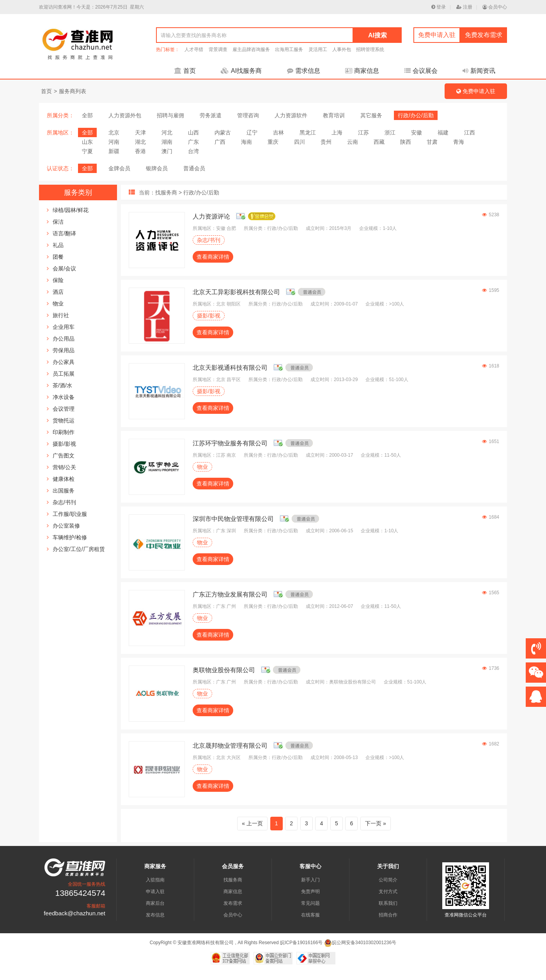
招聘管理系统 (370, 49)
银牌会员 (157, 168)
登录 (439, 7)
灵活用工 (318, 49)
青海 (459, 142)
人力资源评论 (211, 216)
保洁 (58, 222)
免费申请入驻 (437, 35)
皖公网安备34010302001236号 (360, 943)
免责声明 (310, 892)
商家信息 (362, 71)
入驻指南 (155, 880)
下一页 (373, 823)
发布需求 (233, 903)
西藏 (379, 142)
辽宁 (252, 132)
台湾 (193, 151)
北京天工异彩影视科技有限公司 (236, 292)
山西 (193, 132)
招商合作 (388, 915)
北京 (114, 132)
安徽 (417, 132)
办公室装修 (66, 526)
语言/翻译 (64, 233)
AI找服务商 (241, 71)
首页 (185, 71)
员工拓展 (64, 374)
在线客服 (310, 915)
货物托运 (64, 420)
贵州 (326, 142)
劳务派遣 (211, 115)
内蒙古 (223, 132)
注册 (464, 7)
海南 (246, 142)
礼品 (58, 245)
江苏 (363, 132)
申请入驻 (155, 892)
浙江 (390, 132)
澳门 (167, 151)
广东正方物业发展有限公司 (230, 594)
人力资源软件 (291, 115)
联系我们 (388, 903)
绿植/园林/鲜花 (71, 210)
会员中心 (495, 7)
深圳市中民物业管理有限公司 (233, 519)
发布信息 (155, 915)
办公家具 (64, 362)
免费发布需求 (484, 35)
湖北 (140, 142)
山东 (87, 142)
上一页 (255, 823)
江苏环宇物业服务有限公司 (230, 443)
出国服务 (64, 491)
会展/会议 (64, 268)
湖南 (167, 142)
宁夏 (87, 151)
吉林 (278, 132)
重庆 (273, 142)
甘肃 (432, 142)
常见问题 (310, 903)
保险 (58, 280)
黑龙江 (308, 132)
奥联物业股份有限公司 (224, 670)
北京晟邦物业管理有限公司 (230, 746)
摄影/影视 (64, 444)
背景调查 (218, 49)
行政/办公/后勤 (416, 115)
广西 (220, 142)
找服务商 (233, 880)
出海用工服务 (289, 49)
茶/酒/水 (62, 385)
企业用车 (64, 327)
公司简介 (388, 880)
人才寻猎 (194, 49)
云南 (353, 142)
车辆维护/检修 (70, 537)
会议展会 (421, 71)
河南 (114, 142)
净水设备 (64, 397)
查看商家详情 (213, 257)
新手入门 (310, 880)
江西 (470, 132)
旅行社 (61, 315)
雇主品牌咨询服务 (251, 49)
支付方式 (388, 892)
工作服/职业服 (70, 514)
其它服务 (371, 115)
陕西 (406, 142)
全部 (87, 115)
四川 (300, 142)
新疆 (114, 151)
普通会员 (194, 168)
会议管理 (64, 409)
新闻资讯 (479, 71)
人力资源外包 (125, 115)
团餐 (58, 257)
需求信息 (304, 71)
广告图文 (64, 456)
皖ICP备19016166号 (301, 943)
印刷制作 (64, 432)
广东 (193, 142)
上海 (337, 132)
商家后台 (155, 903)
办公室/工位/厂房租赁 (79, 549)
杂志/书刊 (64, 502)
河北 (167, 132)
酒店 (58, 292)
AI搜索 (378, 35)
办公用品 (64, 339)
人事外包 (342, 49)
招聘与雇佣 (170, 115)
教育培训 (334, 115)
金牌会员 (119, 168)
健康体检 (64, 479)
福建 (443, 132)
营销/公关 (64, 467)
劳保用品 (64, 350)
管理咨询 (248, 115)
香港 (140, 151)
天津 (140, 132)
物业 (58, 304)
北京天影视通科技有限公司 (230, 368)
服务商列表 (73, 91)
